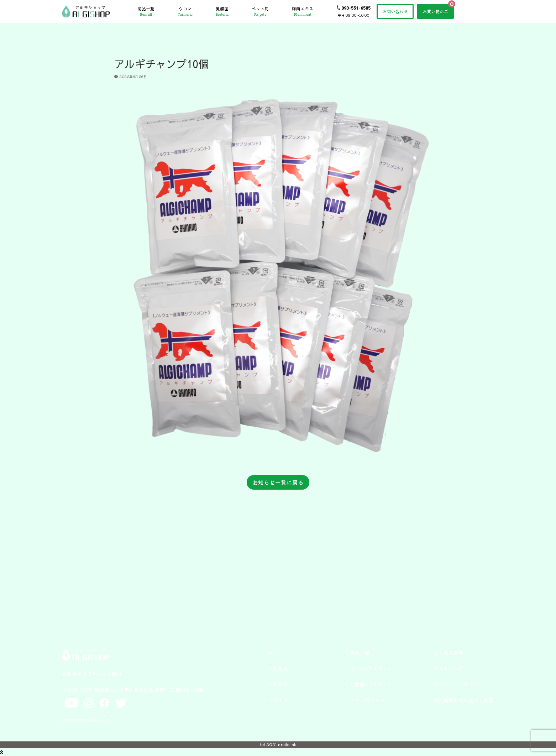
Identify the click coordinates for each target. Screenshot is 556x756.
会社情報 (278, 668)
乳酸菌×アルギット (371, 684)
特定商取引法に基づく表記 (463, 700)
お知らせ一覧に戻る (278, 482)
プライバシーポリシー (458, 684)
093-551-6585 (356, 8)
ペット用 (260, 11)
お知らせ (278, 684)
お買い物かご (435, 11)
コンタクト (280, 700)
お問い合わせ (395, 11)
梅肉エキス (303, 11)
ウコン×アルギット (371, 668)
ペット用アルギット (372, 700)
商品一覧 (146, 11)
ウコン (185, 11)
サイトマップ (449, 668)
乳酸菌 (222, 11)
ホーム (276, 653)
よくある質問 (449, 653)
